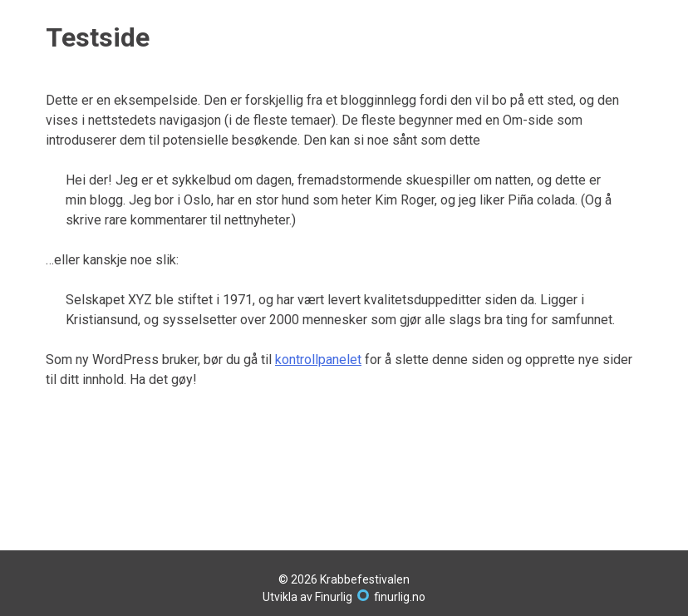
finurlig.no (400, 597)
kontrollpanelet (318, 360)
